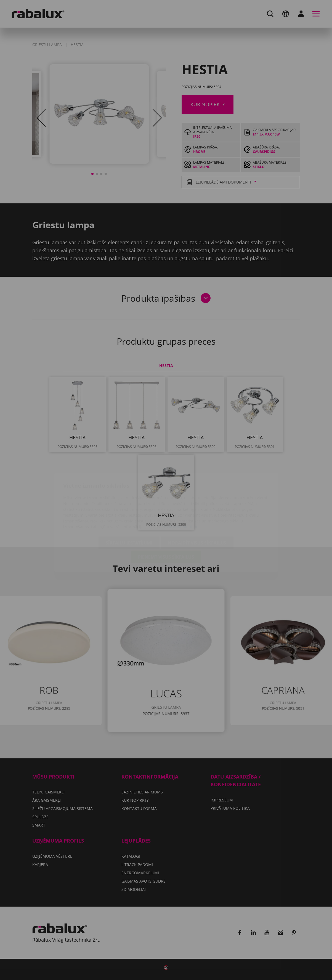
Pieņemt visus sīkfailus (166, 524)
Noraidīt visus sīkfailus (197, 510)
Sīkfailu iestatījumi (129, 510)
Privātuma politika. (180, 494)
